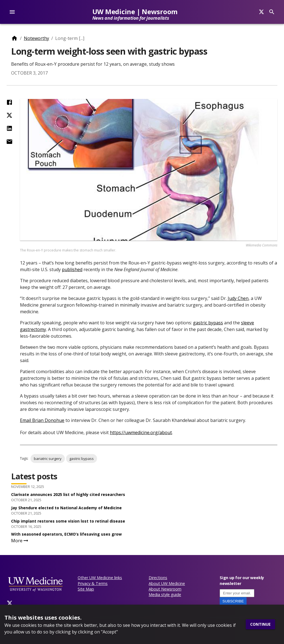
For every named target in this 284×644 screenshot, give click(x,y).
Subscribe (233, 601)
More (20, 541)
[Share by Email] (9, 142)
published (72, 269)
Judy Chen (238, 298)
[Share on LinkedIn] (9, 128)
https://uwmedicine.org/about (141, 432)
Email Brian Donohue (42, 420)
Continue (260, 624)
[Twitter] (10, 603)
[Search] (261, 12)
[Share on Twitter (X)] (9, 115)
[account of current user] (12, 12)
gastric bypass (208, 323)
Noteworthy (36, 38)
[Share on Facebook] (9, 102)
